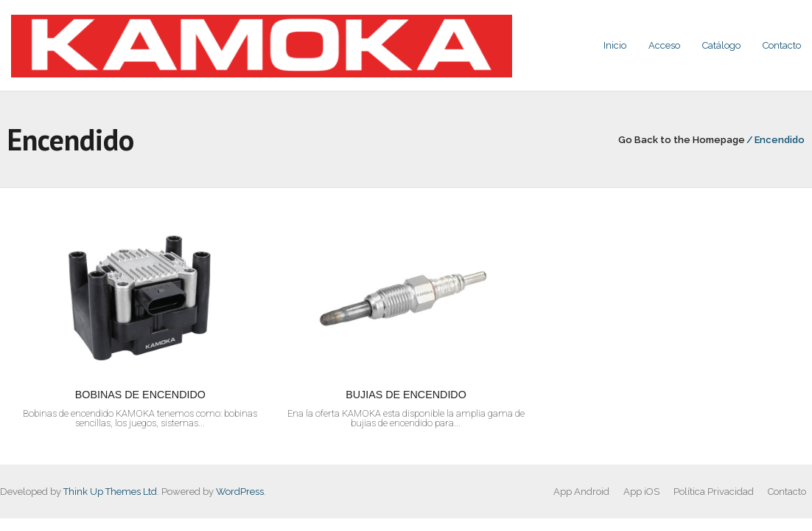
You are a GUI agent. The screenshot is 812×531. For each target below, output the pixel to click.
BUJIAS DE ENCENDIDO (406, 395)
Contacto (787, 492)
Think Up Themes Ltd (110, 492)
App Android (581, 492)
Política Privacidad (714, 492)
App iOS (641, 492)
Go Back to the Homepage (682, 140)
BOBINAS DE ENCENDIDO (140, 395)
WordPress (240, 492)
